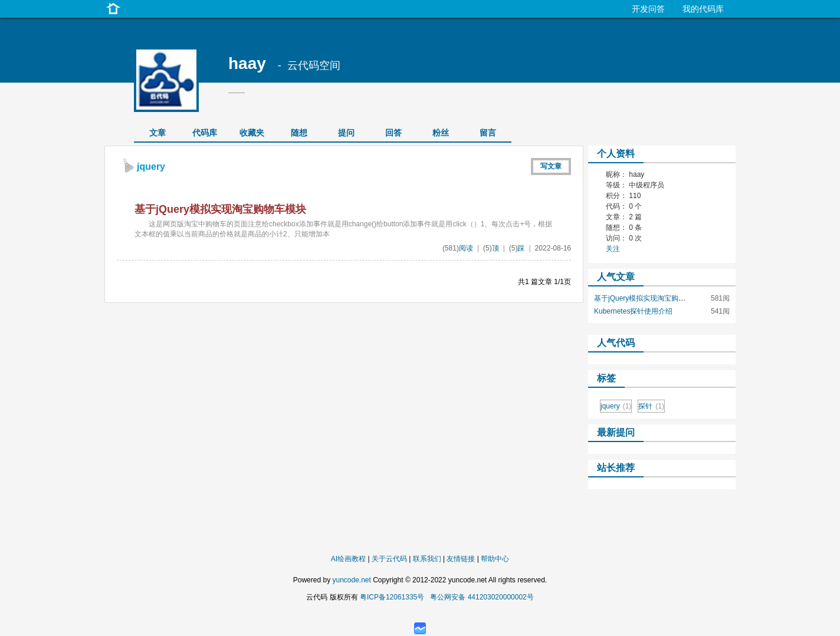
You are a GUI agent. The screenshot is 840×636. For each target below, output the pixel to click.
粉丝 (441, 133)
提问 (346, 133)
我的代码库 (703, 9)
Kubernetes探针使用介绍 (633, 311)
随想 (299, 133)
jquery (616, 406)
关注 (613, 249)
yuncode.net (351, 580)
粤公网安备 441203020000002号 (482, 597)
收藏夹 (252, 133)
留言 (488, 133)
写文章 (551, 166)
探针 (651, 406)
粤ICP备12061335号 (392, 597)
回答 (393, 133)
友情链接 (461, 559)
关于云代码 (389, 559)
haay (247, 63)
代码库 (205, 133)
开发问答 (648, 9)
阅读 (466, 248)
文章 (157, 133)
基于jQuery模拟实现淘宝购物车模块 (220, 209)
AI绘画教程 (348, 559)
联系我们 (427, 559)
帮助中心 (495, 559)
